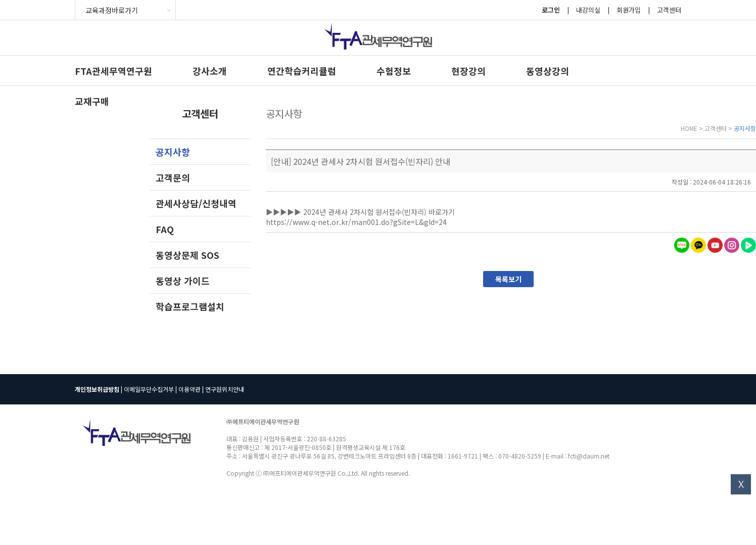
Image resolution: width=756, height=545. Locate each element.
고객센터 (669, 10)
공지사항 (173, 152)
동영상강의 (548, 71)
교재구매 (92, 101)
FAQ (165, 229)
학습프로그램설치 (190, 306)
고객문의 (173, 177)
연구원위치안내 (225, 389)
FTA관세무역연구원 (113, 71)
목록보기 (508, 279)
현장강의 (468, 71)
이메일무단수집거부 (149, 389)
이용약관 (190, 389)
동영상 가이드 (183, 281)
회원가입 (629, 10)
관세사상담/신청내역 (196, 203)
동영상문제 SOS (187, 255)
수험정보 (394, 71)
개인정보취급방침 (97, 389)
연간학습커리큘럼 (302, 71)
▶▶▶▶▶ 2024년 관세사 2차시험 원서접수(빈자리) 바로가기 (361, 212)
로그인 (551, 10)
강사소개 (210, 71)
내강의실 (588, 10)
